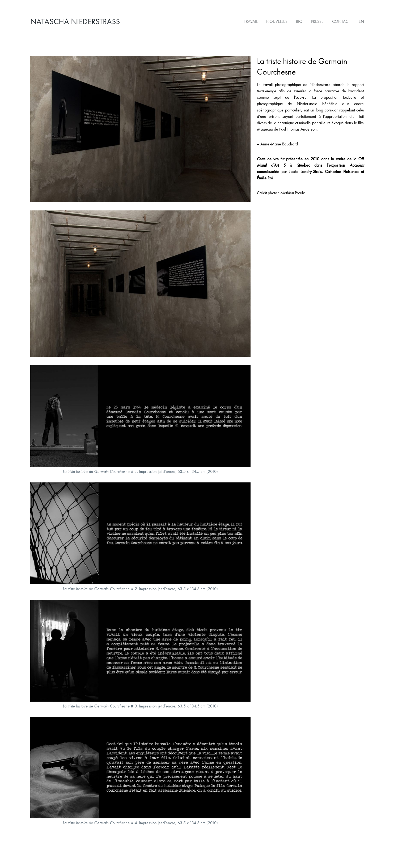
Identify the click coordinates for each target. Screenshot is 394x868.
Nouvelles (277, 21)
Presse (317, 21)
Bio (299, 21)
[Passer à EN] (359, 21)
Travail (251, 21)
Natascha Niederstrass (75, 22)
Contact (341, 21)
